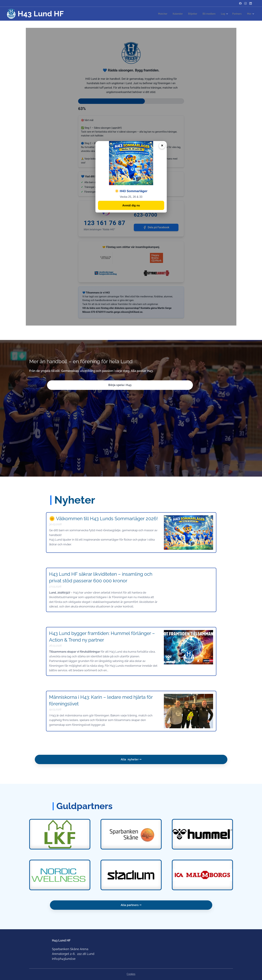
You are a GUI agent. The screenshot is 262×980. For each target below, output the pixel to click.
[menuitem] (158, 14)
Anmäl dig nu (131, 206)
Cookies (131, 974)
